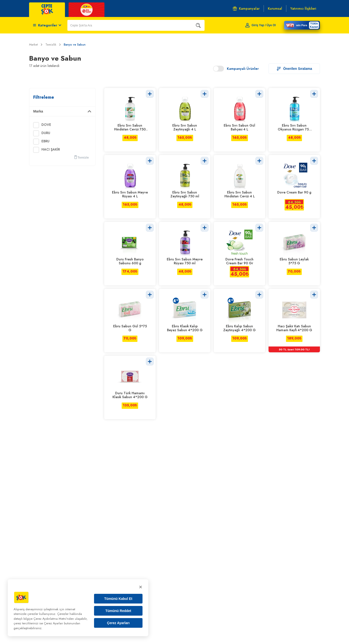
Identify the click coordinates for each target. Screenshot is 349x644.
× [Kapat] (141, 587)
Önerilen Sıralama (294, 69)
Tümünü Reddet (118, 611)
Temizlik (53, 45)
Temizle (82, 157)
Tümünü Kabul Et (118, 599)
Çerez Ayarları (118, 623)
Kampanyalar (246, 8)
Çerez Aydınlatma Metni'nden (54, 619)
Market (36, 45)
